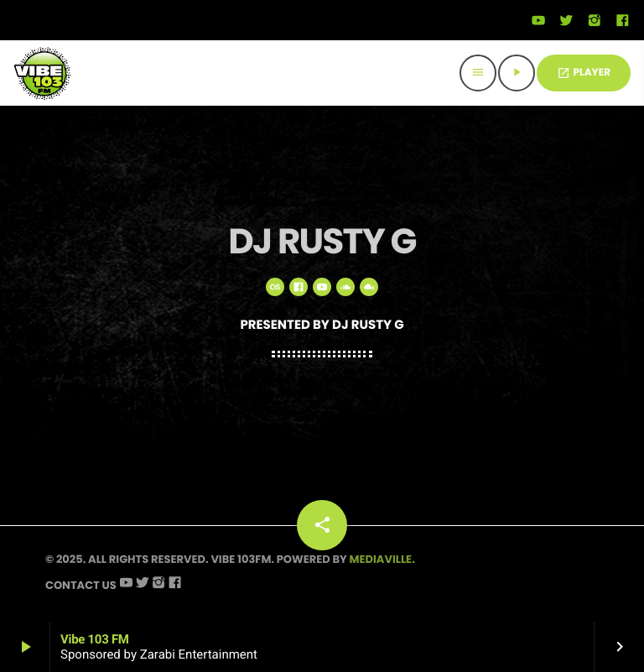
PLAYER (584, 73)
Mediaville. (382, 559)
